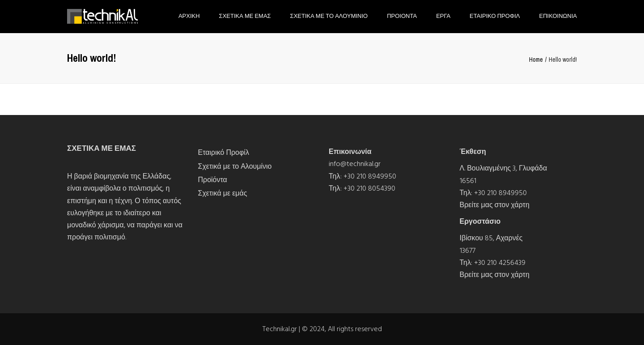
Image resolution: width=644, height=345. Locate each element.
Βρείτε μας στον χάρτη (495, 205)
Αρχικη (189, 16)
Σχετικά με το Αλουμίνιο (235, 166)
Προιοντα (402, 16)
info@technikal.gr (355, 164)
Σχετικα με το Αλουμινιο (329, 16)
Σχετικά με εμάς (223, 193)
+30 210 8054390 (369, 188)
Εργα (443, 16)
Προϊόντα (213, 180)
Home (536, 60)
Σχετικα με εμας (245, 16)
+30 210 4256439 (500, 263)
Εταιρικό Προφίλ (224, 153)
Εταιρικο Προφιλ (495, 16)
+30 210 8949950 (370, 176)
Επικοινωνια (558, 16)
